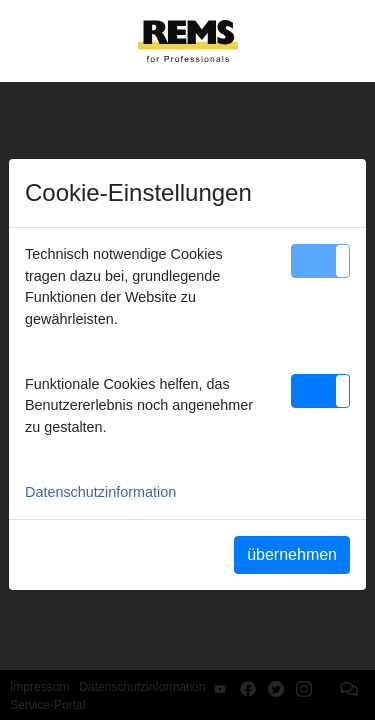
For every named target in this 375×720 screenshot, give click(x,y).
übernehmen (292, 554)
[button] (320, 261)
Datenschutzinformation (100, 492)
